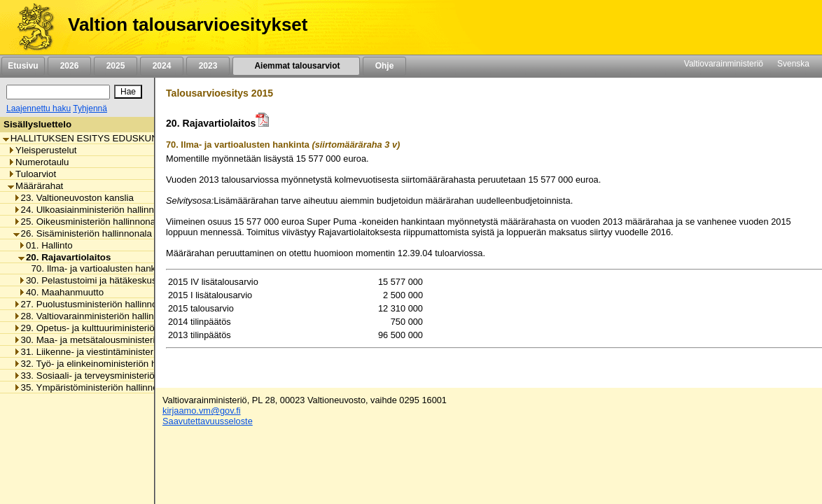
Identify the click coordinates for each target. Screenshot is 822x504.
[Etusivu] (30, 27)
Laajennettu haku (39, 108)
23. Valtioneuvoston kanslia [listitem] (74, 198)
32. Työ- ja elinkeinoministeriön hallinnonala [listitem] (107, 364)
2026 (69, 66)
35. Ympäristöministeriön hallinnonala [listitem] (95, 387)
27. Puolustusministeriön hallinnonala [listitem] (94, 304)
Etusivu (23, 66)
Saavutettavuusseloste (208, 421)
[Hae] (128, 92)
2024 (162, 66)
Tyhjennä (90, 108)
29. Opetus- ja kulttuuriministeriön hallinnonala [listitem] (113, 328)
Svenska (793, 64)
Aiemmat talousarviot (296, 66)
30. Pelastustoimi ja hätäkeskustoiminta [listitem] (104, 280)
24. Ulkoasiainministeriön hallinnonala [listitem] (95, 210)
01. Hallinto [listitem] (46, 245)
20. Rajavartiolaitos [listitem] (65, 257)
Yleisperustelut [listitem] (42, 150)
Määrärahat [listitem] (35, 186)
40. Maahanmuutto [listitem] (61, 292)
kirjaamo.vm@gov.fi (202, 411)
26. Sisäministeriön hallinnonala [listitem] (83, 233)
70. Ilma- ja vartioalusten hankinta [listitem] (97, 268)
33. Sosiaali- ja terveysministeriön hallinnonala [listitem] (113, 376)
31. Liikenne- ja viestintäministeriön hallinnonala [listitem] (116, 352)
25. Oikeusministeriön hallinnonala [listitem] (88, 222)
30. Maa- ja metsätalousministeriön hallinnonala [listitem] (116, 340)
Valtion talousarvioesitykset (188, 24)
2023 (208, 66)
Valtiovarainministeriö (724, 64)
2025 (116, 66)
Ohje (384, 66)
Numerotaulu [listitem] (38, 162)
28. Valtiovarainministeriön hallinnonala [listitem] (98, 316)
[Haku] (58, 92)
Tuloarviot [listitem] (32, 174)
